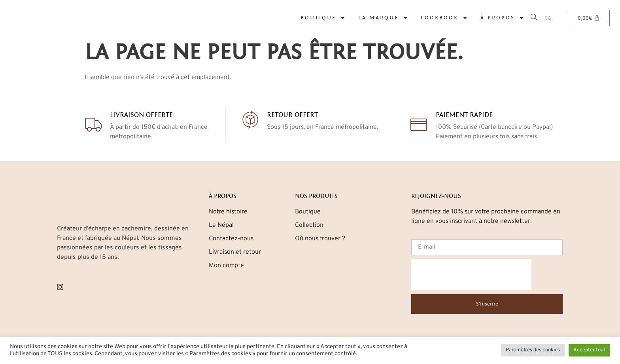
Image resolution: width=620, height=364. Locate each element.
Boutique (323, 18)
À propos (502, 18)
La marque (383, 18)
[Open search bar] (535, 16)
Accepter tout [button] (589, 350)
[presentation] (471, 275)
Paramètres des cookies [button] (533, 350)
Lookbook (444, 18)
